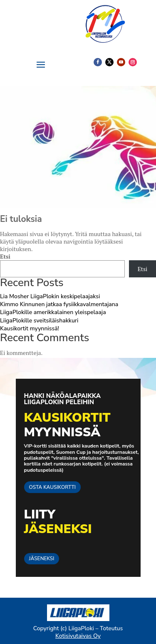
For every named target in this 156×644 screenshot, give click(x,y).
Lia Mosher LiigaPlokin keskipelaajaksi (50, 296)
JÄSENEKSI (42, 558)
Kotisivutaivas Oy (78, 636)
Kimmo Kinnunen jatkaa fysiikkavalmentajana (59, 304)
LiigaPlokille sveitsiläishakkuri (39, 321)
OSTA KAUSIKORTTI (52, 487)
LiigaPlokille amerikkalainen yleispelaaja (53, 312)
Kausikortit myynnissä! (30, 328)
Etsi (5, 256)
